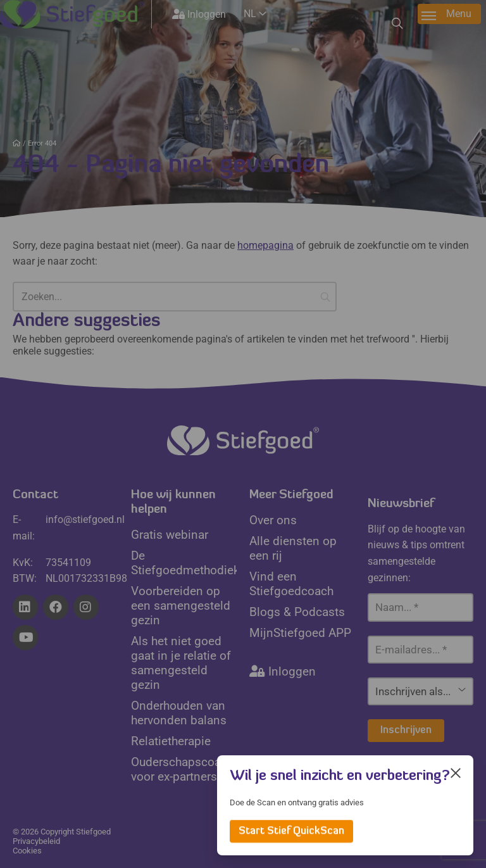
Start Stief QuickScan (291, 831)
